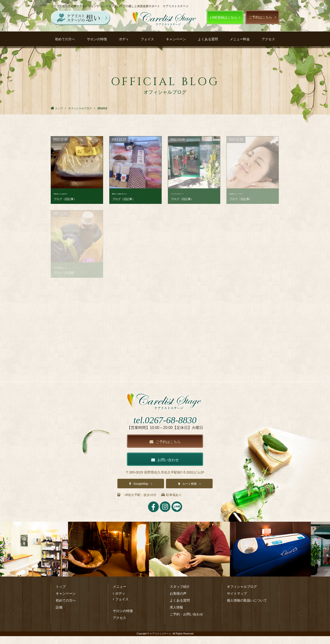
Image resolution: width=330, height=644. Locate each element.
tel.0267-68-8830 (165, 426)
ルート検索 (190, 492)
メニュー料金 (240, 39)
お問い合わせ (165, 467)
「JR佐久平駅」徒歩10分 (138, 503)
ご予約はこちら (260, 17)
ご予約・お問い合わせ (186, 622)
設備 (59, 615)
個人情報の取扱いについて (247, 608)
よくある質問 (208, 39)
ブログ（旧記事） (65, 199)
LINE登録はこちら (224, 17)
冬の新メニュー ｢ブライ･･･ (251, 193)
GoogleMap (141, 492)
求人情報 (176, 615)
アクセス (268, 39)
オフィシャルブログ (242, 594)
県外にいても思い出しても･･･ (135, 193)
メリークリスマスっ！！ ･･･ (193, 193)
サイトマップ (237, 601)
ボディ (124, 39)
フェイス (147, 39)
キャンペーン (176, 39)
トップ (61, 594)
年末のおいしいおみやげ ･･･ (76, 193)
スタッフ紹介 (180, 594)
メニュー (120, 594)
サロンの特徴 (97, 39)
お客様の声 (178, 601)
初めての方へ (65, 39)
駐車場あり (175, 503)
